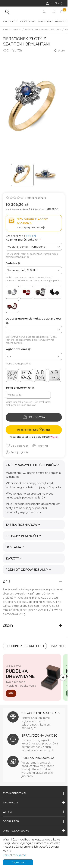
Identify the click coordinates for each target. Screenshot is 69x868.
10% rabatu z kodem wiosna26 (33, 221)
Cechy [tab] (32, 626)
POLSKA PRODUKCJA (38, 758)
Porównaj (40, 446)
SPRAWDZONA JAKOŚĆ (39, 735)
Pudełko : (13, 263)
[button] (59, 51)
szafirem (34, 593)
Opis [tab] (32, 582)
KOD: (6, 50)
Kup (11, 693)
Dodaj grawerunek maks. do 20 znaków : (33, 321)
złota (56, 589)
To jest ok (18, 862)
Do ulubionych (17, 446)
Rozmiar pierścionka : (22, 240)
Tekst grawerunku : (20, 388)
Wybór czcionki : (18, 349)
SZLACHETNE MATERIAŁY (41, 713)
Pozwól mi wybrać (14, 855)
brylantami (10, 598)
